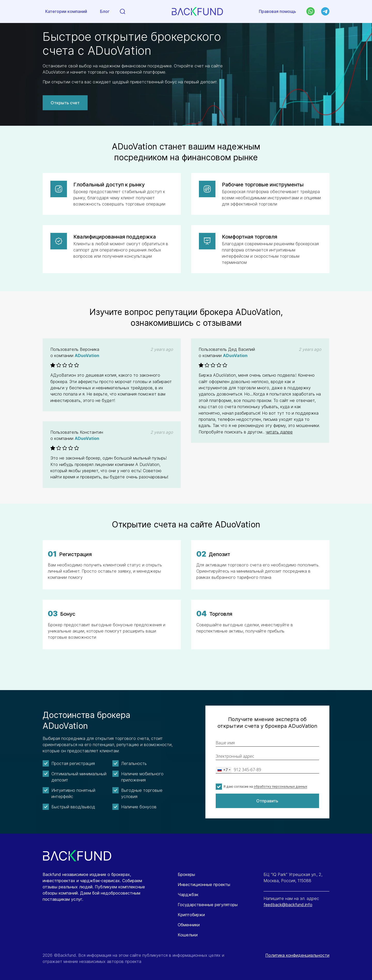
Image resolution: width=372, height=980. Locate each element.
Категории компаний (66, 12)
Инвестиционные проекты (204, 884)
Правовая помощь (277, 11)
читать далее (279, 432)
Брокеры (186, 874)
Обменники (189, 925)
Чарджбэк (188, 895)
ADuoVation (87, 355)
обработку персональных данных (280, 787)
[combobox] (224, 770)
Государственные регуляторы (208, 905)
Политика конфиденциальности (297, 955)
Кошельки (188, 935)
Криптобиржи (191, 915)
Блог (105, 12)
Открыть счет (65, 103)
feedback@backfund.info (288, 905)
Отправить (267, 801)
